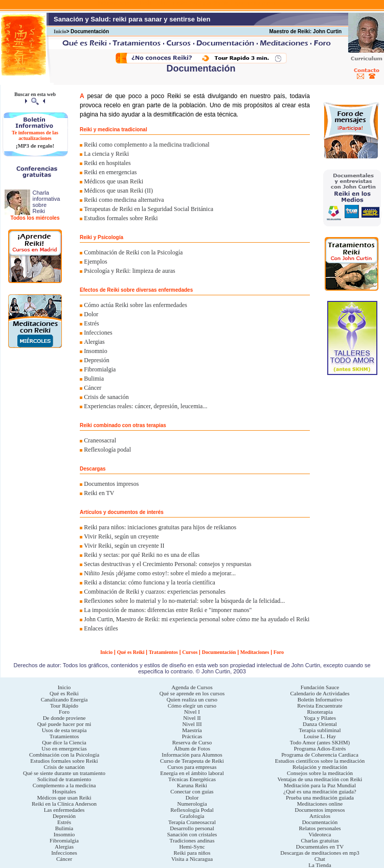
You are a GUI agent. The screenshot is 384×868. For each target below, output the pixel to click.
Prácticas (192, 736)
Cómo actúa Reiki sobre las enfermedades (135, 305)
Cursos (190, 652)
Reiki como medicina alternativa (124, 200)
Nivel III (192, 724)
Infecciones (98, 333)
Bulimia (94, 379)
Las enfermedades (64, 810)
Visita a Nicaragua (192, 859)
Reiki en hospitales (107, 163)
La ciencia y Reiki (106, 154)
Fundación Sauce (320, 687)
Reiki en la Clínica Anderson (64, 804)
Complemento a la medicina (64, 785)
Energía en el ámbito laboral (192, 773)
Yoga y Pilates (320, 718)
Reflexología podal (107, 450)
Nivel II (192, 718)
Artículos (320, 816)
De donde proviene (64, 718)
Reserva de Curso (192, 742)
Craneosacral (100, 440)
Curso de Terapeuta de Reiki (192, 761)
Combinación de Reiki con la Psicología (133, 252)
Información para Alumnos (192, 755)
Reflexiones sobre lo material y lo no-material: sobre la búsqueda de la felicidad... (184, 601)
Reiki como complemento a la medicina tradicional (146, 145)
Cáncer (93, 388)
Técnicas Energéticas (192, 779)
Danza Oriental (320, 724)
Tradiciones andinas (192, 840)
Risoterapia (320, 712)
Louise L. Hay (320, 736)
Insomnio (95, 351)
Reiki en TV (99, 493)
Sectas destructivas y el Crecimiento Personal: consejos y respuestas (167, 564)
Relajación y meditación (320, 767)
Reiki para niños (192, 853)
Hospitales (64, 791)
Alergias (94, 342)
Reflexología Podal (192, 810)
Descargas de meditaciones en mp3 (320, 853)
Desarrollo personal (192, 828)
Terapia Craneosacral (192, 822)
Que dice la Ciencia (64, 742)
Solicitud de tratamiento (64, 779)
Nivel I (192, 712)
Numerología (192, 804)
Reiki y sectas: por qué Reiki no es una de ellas (142, 555)
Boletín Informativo (320, 699)
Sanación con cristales (192, 834)
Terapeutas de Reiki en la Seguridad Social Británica (149, 209)
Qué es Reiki (131, 652)
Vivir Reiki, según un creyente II (124, 546)
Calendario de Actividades (320, 693)
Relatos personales (320, 828)
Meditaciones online (320, 804)
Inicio (60, 31)
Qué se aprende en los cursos (192, 693)
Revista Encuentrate (320, 706)
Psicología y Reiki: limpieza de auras (129, 271)
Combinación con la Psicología (64, 755)
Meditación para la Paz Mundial (320, 785)
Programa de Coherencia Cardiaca (320, 755)
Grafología (192, 816)
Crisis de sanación (106, 397)
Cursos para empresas (192, 767)
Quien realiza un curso (192, 699)
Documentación (219, 652)
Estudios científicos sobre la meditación (320, 761)
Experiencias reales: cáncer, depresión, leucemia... (145, 406)
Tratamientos (163, 652)
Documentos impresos (111, 484)
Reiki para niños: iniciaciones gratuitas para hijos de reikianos (160, 527)
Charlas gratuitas (320, 840)
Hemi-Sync (192, 847)
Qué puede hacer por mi (64, 724)
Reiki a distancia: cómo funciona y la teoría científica (150, 582)
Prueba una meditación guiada (320, 797)
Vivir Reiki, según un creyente (121, 536)
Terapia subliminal (320, 730)
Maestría (192, 730)
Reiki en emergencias (110, 172)
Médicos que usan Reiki (114, 181)
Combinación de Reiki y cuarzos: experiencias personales (155, 592)
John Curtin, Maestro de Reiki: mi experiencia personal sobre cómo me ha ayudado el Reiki (197, 619)
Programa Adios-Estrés (320, 748)
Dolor (91, 314)
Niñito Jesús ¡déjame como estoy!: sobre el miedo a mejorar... (160, 573)
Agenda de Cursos (192, 687)
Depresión (96, 360)
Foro (279, 652)
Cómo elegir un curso (192, 706)
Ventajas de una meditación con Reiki (320, 779)
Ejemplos (95, 262)
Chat (320, 859)
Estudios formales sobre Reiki (121, 218)
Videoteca (320, 834)
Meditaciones (255, 652)
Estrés (91, 323)
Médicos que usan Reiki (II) (118, 191)
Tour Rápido (64, 706)
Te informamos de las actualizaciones (35, 135)
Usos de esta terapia (64, 730)
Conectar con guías (192, 791)
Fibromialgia (100, 369)
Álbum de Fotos (192, 748)
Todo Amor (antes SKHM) (320, 742)
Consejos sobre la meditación (320, 773)
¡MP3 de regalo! (35, 146)
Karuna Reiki (192, 785)
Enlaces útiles (101, 628)
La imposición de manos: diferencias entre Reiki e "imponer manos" (168, 610)
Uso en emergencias (64, 748)
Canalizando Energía (64, 699)
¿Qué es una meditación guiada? (320, 791)
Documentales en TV (320, 847)
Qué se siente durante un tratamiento (64, 773)
